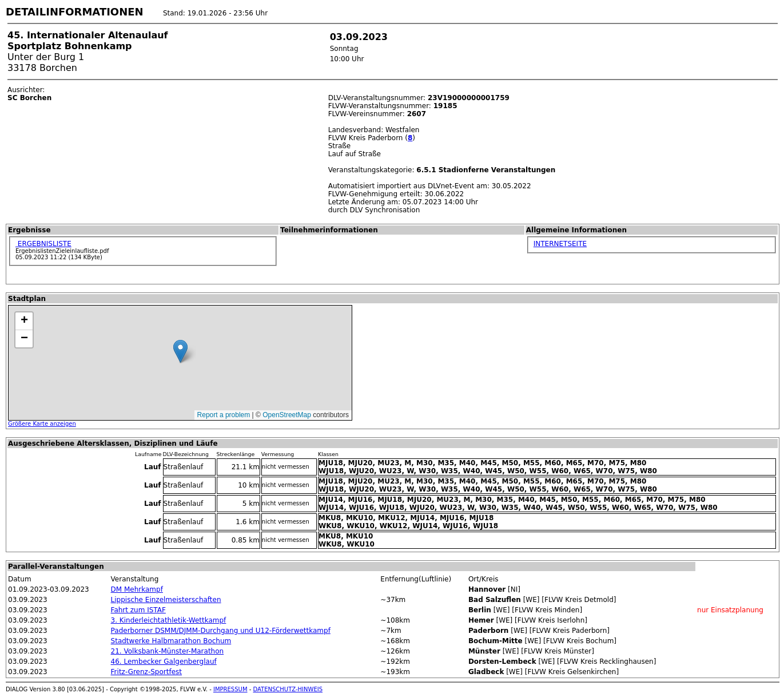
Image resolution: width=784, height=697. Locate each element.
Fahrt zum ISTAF (138, 610)
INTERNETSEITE (560, 244)
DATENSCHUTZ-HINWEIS (288, 689)
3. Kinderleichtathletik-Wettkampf (169, 620)
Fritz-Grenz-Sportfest (146, 672)
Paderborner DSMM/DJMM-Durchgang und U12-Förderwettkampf (221, 631)
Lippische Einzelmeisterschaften (166, 600)
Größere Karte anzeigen (42, 424)
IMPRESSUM (230, 689)
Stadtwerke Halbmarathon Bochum (171, 641)
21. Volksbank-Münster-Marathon (168, 651)
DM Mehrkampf (137, 589)
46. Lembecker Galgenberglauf (164, 662)
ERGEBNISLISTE (43, 244)
